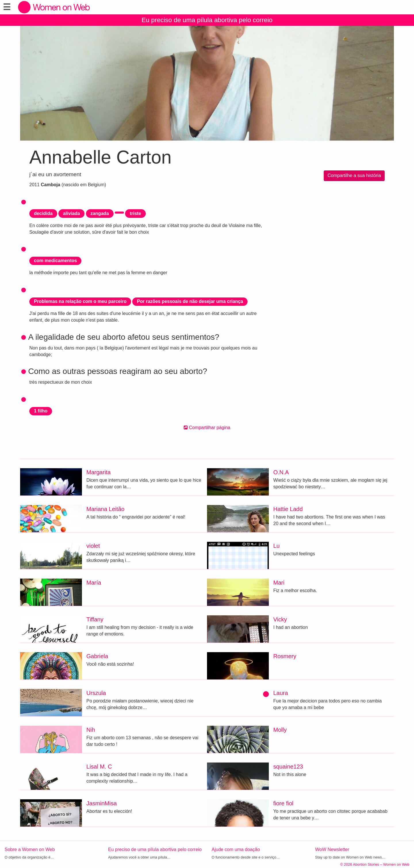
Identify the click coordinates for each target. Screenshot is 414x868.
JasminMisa (102, 803)
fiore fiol (283, 803)
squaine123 (288, 767)
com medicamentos (55, 261)
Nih (91, 730)
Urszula (96, 693)
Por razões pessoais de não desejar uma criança (190, 301)
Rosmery (285, 656)
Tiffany (95, 619)
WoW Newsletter (332, 849)
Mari (279, 583)
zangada (100, 213)
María (94, 583)
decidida (43, 213)
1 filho (41, 411)
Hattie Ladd (288, 509)
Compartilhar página (207, 428)
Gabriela (97, 656)
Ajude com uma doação (236, 849)
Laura (281, 693)
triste (135, 213)
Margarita (99, 472)
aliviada (71, 213)
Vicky (280, 619)
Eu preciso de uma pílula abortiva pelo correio (207, 20)
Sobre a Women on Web (30, 849)
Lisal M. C (99, 767)
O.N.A (281, 472)
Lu (277, 546)
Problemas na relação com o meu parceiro (80, 301)
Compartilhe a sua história (354, 175)
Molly (280, 730)
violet (93, 546)
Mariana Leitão (106, 509)
